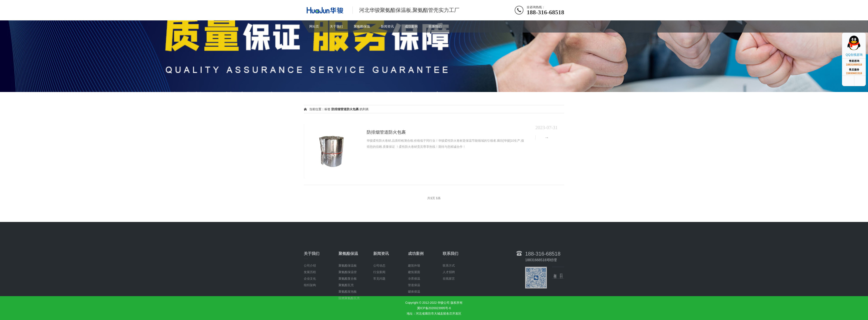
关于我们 (336, 26)
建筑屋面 (414, 289)
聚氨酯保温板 (348, 283)
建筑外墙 (414, 283)
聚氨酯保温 (362, 26)
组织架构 (310, 302)
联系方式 (449, 283)
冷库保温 (414, 296)
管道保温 (414, 302)
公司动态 (379, 283)
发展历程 (310, 289)
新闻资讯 (387, 26)
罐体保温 (414, 309)
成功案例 (411, 26)
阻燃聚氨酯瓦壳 (349, 315)
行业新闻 (379, 289)
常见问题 (379, 296)
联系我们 (435, 26)
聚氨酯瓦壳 (346, 302)
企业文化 (310, 296)
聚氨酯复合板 (348, 296)
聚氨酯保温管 (348, 289)
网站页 (314, 26)
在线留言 (449, 296)
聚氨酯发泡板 (348, 309)
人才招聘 (449, 289)
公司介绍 (310, 283)
